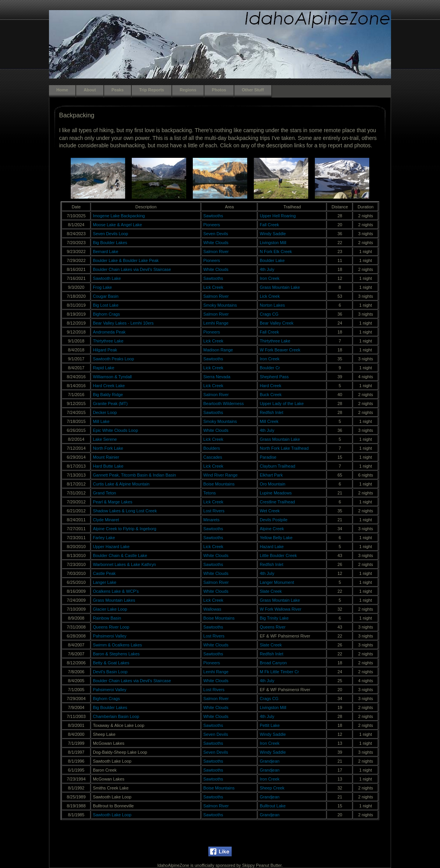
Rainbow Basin (107, 618)
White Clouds (216, 243)
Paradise (268, 457)
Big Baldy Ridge (108, 395)
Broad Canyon (273, 663)
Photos (219, 90)
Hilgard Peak (105, 350)
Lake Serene (105, 439)
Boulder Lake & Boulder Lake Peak (126, 260)
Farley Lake (104, 538)
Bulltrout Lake (273, 806)
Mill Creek (269, 421)
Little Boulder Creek (278, 555)
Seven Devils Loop (111, 234)
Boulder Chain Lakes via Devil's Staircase (132, 269)
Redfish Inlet (271, 412)
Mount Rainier (106, 457)
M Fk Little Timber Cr (279, 672)
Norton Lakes (272, 305)
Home (62, 90)
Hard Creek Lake (109, 386)
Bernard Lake (106, 251)
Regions (188, 90)
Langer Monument (277, 582)
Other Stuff (253, 90)
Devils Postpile (273, 520)
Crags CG (269, 314)
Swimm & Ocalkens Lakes (117, 645)
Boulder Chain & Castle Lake (120, 555)
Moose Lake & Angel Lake (117, 225)
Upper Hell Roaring (278, 216)
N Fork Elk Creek (276, 251)
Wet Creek (270, 511)
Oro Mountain (272, 484)
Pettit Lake (270, 725)
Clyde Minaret (106, 520)
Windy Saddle (273, 234)
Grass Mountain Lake (280, 287)
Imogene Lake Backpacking (119, 216)
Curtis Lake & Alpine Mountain (121, 484)
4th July (267, 269)
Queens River (273, 627)
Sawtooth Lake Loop (112, 815)
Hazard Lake (272, 547)
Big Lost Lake (106, 305)
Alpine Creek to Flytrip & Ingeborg (125, 529)
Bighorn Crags (107, 314)
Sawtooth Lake (107, 278)
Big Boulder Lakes (110, 243)
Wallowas (212, 609)
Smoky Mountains (220, 305)
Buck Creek (271, 395)
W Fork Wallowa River (280, 609)
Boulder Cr (270, 368)
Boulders (212, 448)
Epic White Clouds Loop (115, 430)
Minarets (211, 520)
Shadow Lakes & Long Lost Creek (125, 511)
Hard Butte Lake (108, 466)
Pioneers (212, 225)
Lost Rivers (214, 511)
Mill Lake (101, 421)
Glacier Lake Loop (110, 609)
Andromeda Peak (109, 332)
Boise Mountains (219, 484)
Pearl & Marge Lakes (113, 502)
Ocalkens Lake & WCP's (116, 591)
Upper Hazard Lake (111, 547)
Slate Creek (271, 591)
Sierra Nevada (217, 377)
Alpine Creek (272, 529)
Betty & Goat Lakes (111, 663)
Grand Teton (105, 493)
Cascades (213, 457)
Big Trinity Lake (274, 618)
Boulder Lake (272, 260)
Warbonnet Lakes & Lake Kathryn (124, 564)
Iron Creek (270, 278)
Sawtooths (213, 216)
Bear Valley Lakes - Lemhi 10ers (123, 323)
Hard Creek (271, 386)
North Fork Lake (108, 448)
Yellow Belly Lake (276, 538)
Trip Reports (152, 90)
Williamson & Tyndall (112, 377)
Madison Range (218, 350)
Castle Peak (104, 573)
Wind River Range (220, 475)
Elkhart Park (271, 475)
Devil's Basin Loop (110, 672)
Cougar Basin (106, 296)
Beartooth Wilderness (223, 403)
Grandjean (270, 761)
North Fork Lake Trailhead (284, 448)
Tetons (210, 493)
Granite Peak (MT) (110, 403)
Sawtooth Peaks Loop (113, 359)
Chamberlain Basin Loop (116, 716)
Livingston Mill (273, 243)
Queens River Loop (111, 627)
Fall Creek (269, 225)
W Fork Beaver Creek (280, 350)
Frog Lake (102, 287)
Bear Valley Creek (277, 323)
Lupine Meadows (276, 493)
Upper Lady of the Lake (282, 403)
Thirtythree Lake (108, 341)
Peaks (118, 90)
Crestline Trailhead (277, 502)
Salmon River (216, 251)
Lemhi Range (216, 323)
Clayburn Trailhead (277, 466)
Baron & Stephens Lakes (116, 654)
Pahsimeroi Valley (110, 636)
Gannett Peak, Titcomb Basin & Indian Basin (134, 475)
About (90, 90)
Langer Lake (105, 582)
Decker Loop (105, 412)
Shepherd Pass (274, 377)
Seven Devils (216, 234)
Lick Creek (213, 287)
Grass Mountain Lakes (114, 600)
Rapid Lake (104, 368)
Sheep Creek (272, 788)
